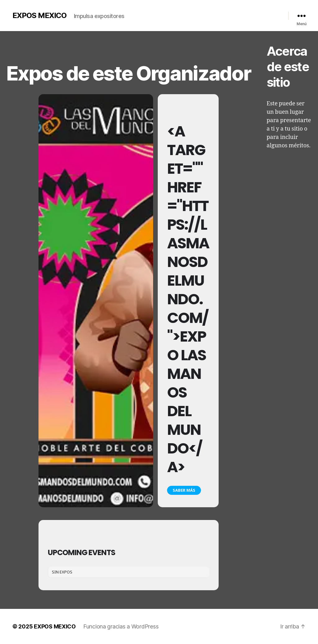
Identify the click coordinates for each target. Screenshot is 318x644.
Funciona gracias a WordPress (121, 626)
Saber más (184, 490)
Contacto (250, 14)
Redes (270, 14)
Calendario (225, 14)
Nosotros (162, 14)
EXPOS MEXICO (39, 16)
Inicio (142, 14)
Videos (202, 14)
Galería (183, 14)
